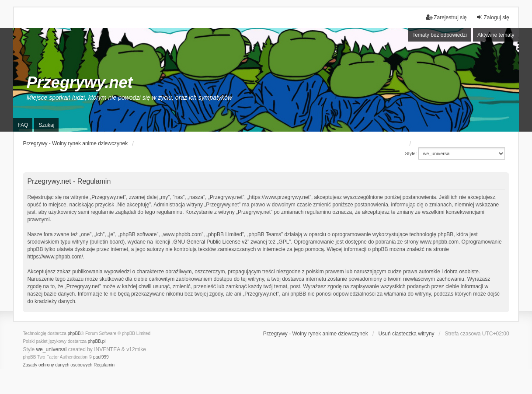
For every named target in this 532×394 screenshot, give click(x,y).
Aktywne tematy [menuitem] (496, 35)
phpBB (74, 333)
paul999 (101, 357)
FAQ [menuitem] (23, 125)
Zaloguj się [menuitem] (493, 17)
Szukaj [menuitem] (46, 125)
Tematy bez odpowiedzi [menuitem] (440, 35)
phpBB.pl (97, 341)
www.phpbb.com (439, 242)
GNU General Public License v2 (210, 242)
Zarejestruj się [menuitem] (446, 17)
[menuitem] (57, 365)
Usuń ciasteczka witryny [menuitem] (407, 334)
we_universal (51, 349)
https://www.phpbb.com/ (55, 257)
